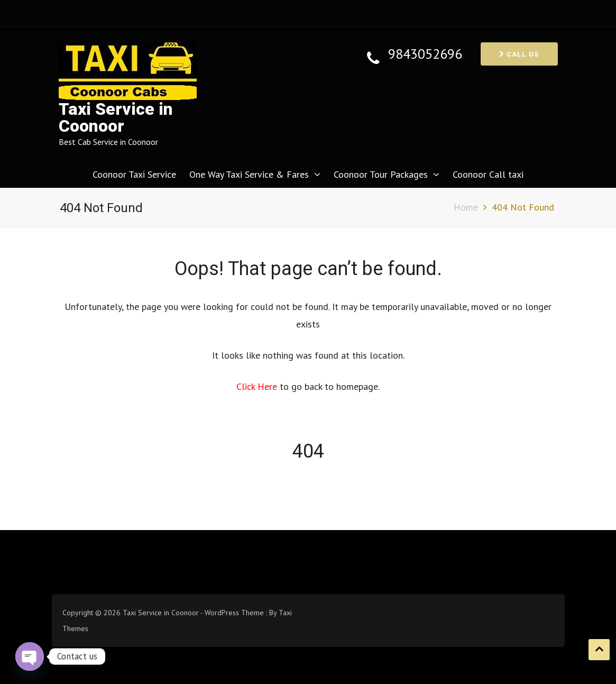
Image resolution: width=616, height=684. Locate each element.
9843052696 (425, 54)
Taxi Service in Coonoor (116, 118)
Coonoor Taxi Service (134, 174)
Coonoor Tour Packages (381, 174)
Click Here (258, 386)
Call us (519, 54)
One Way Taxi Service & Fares (249, 174)
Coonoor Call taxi (488, 174)
